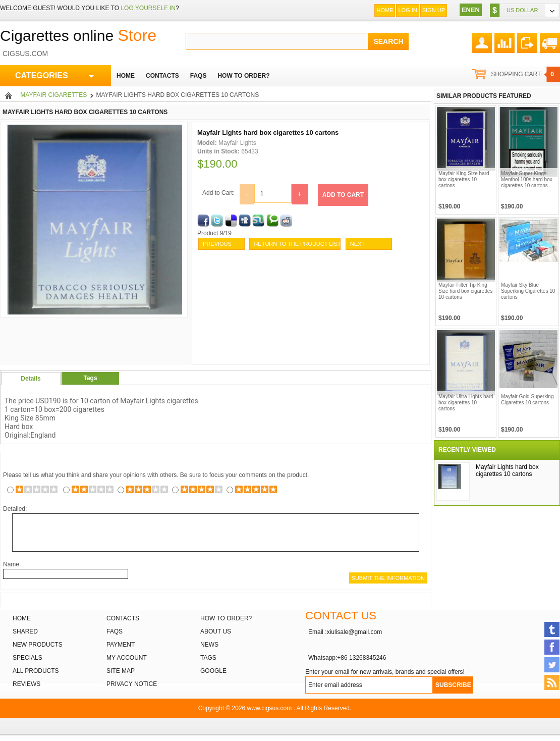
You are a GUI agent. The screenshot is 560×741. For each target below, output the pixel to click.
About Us (216, 631)
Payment (121, 645)
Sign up (434, 10)
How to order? (226, 618)
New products (38, 645)
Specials (27, 658)
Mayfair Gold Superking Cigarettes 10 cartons (527, 400)
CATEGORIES (54, 76)
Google (213, 671)
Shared (25, 631)
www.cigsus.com (270, 708)
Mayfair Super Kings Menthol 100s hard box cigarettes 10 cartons (527, 179)
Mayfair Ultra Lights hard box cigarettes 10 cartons (466, 403)
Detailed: (15, 509)
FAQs (115, 631)
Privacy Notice (132, 684)
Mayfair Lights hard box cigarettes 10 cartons (507, 470)
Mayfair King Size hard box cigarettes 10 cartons (464, 179)
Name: (12, 564)
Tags (90, 378)
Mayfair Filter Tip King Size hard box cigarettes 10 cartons (465, 291)
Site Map (121, 671)
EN (466, 10)
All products (36, 671)
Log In (407, 10)
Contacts (123, 618)
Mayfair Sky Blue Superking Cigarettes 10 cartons (528, 291)
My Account (127, 658)
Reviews (26, 684)
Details (31, 379)
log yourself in (148, 8)
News (209, 645)
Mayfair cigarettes (53, 95)
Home (385, 10)
